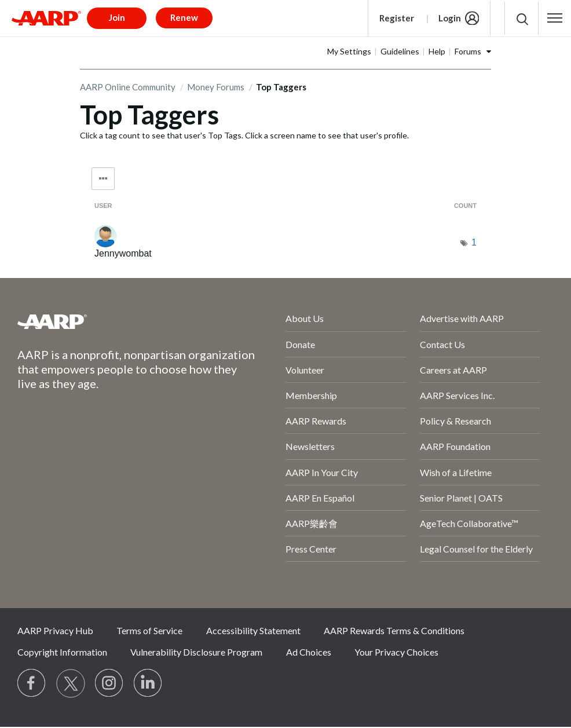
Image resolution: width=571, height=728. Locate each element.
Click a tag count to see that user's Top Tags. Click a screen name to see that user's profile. (244, 135)
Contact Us (442, 344)
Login (450, 18)
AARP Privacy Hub (55, 630)
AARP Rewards (316, 421)
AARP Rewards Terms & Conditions (394, 630)
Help (437, 51)
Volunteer (305, 370)
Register (397, 18)
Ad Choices (309, 652)
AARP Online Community (128, 87)
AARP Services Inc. (457, 395)
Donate (300, 344)
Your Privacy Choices (396, 652)
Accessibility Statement (253, 630)
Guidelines (400, 51)
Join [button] (117, 17)
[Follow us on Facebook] (32, 683)
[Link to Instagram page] (109, 683)
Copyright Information (62, 652)
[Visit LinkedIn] (148, 683)
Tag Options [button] (103, 179)
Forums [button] (468, 51)
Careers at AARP (453, 370)
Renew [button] (184, 17)
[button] (555, 18)
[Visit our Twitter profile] (71, 683)
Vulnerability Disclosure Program (196, 652)
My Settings (349, 51)
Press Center (311, 549)
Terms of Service (149, 630)
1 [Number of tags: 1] (474, 242)
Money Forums (216, 87)
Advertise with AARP (462, 318)
